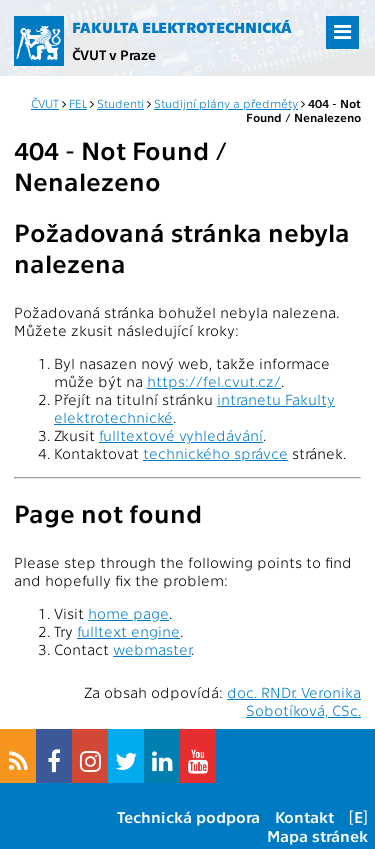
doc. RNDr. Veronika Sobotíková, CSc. (294, 701)
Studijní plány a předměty (226, 103)
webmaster (152, 649)
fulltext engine (128, 631)
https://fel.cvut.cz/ (214, 381)
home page (128, 613)
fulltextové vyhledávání (181, 435)
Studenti (120, 103)
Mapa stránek (317, 835)
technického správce (215, 453)
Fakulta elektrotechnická (182, 27)
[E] (358, 816)
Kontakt (304, 816)
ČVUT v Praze (114, 54)
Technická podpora (188, 816)
